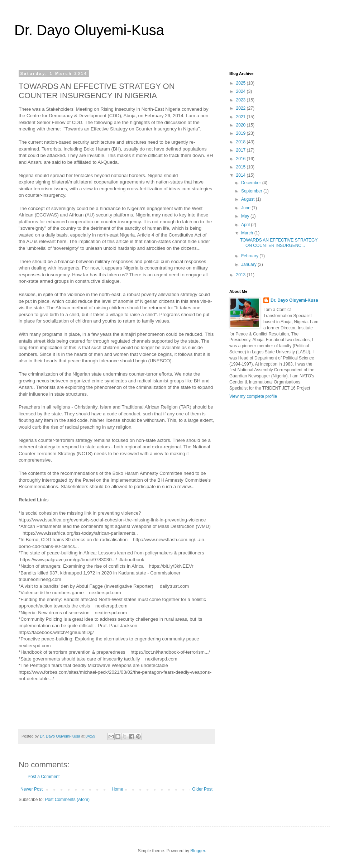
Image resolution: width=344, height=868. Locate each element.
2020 (242, 125)
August (249, 199)
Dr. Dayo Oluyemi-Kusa (89, 30)
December (252, 183)
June (246, 208)
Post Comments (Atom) (67, 800)
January (249, 264)
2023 (242, 100)
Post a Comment (44, 777)
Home (118, 789)
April (246, 225)
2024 (242, 91)
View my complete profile (253, 396)
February (250, 256)
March (248, 233)
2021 (242, 117)
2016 (242, 159)
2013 (242, 275)
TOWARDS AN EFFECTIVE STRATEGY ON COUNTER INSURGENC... (279, 243)
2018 (242, 142)
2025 (242, 83)
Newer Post (32, 789)
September (252, 191)
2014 (242, 175)
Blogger (198, 851)
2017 (242, 150)
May (246, 216)
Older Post (202, 789)
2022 (242, 108)
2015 (242, 167)
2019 (242, 133)
